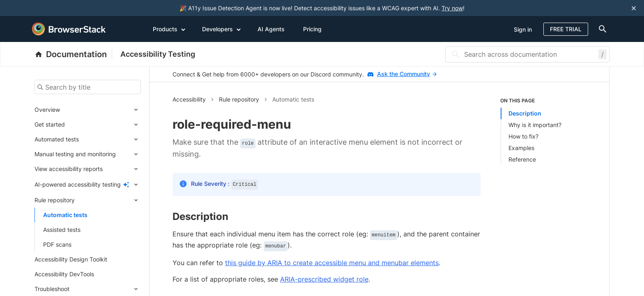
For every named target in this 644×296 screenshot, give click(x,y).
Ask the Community (407, 74)
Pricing (312, 29)
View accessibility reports (69, 169)
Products (169, 29)
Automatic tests (65, 215)
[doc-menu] (601, 29)
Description (525, 113)
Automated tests (57, 139)
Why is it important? (535, 125)
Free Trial (566, 29)
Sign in (523, 29)
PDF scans (57, 244)
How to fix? (523, 136)
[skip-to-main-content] (34, 8)
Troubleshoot (52, 289)
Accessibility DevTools (64, 274)
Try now (452, 8)
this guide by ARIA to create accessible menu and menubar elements (332, 263)
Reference (522, 159)
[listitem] (543, 130)
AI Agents (271, 29)
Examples (521, 148)
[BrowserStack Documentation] (73, 54)
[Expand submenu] (100, 110)
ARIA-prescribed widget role (324, 279)
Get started (50, 124)
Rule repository (55, 200)
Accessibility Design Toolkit (71, 259)
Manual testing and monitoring (75, 154)
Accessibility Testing (158, 54)
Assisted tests (62, 230)
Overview (47, 110)
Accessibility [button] (189, 99)
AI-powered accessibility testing (78, 184)
